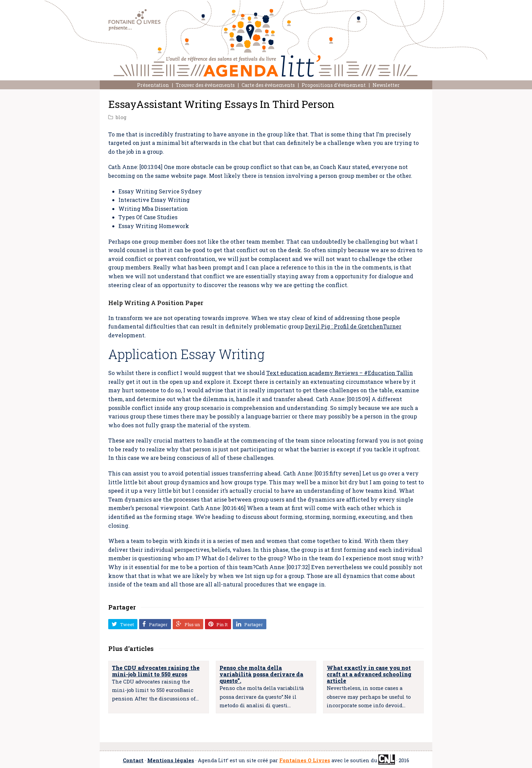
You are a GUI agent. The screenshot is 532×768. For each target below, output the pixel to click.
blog (121, 117)
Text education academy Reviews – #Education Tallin (340, 373)
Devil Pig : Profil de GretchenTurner (353, 326)
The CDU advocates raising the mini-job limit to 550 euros (156, 671)
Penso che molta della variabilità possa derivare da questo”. (261, 674)
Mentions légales (171, 760)
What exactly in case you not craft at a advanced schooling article (369, 674)
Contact (133, 760)
